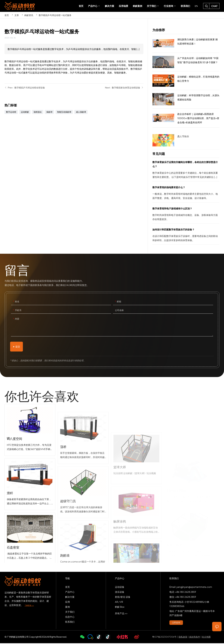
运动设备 (120, 588)
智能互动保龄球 (64, 112)
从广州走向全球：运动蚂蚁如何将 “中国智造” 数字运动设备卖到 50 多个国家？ (186, 62)
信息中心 (70, 617)
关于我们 (70, 612)
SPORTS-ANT (20, 6)
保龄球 (49, 112)
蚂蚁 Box (120, 607)
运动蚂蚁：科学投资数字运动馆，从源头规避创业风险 (186, 99)
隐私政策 (183, 637)
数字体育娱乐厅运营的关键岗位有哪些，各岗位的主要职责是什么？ (186, 171)
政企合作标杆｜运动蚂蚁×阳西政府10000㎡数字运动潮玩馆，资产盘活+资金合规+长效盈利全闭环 (186, 118)
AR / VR (119, 603)
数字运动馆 (11, 112)
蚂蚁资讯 (29, 15)
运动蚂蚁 (25, 112)
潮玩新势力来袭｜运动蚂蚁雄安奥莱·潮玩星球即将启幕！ (186, 43)
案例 (68, 607)
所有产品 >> (121, 614)
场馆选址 (38, 112)
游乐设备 (120, 593)
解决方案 (70, 598)
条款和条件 (195, 637)
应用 (68, 603)
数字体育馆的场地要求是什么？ (186, 194)
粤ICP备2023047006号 (164, 637)
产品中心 (70, 593)
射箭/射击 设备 (123, 598)
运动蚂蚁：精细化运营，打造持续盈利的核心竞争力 (186, 81)
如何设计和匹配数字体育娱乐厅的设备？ (186, 236)
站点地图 (206, 637)
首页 (7, 15)
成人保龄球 (81, 112)
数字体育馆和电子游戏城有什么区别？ (186, 215)
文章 (17, 15)
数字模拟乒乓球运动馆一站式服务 (55, 15)
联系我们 (70, 622)
